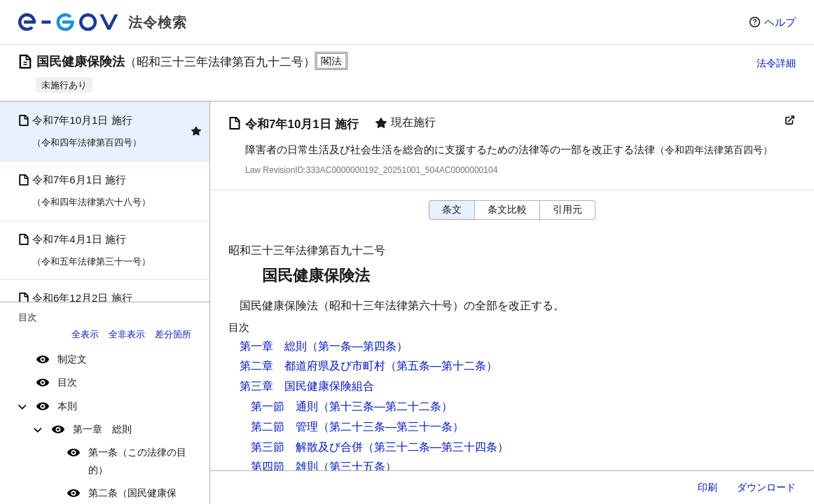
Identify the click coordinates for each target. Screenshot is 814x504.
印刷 (708, 487)
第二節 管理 (284, 427)
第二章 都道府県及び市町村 (312, 366)
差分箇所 (173, 334)
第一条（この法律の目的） (137, 461)
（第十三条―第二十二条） (385, 406)
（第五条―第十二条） (441, 366)
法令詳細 (776, 63)
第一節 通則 (284, 406)
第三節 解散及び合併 (307, 447)
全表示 (85, 334)
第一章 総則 (102, 429)
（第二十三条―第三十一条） (391, 427)
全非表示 (127, 334)
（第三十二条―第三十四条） (436, 447)
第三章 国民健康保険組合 (307, 386)
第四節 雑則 (284, 467)
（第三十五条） (357, 467)
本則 (67, 406)
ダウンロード (766, 487)
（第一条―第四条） (357, 346)
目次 (67, 382)
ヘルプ (780, 22)
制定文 (72, 359)
